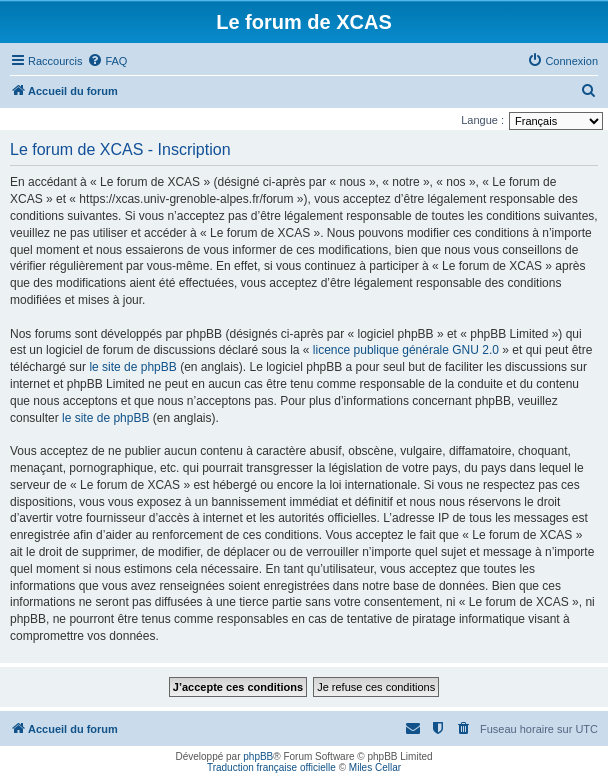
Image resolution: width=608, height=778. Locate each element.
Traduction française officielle (271, 767)
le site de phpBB (132, 367)
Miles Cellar (375, 767)
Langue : (482, 120)
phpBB (258, 756)
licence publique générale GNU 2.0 (406, 350)
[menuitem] (107, 61)
